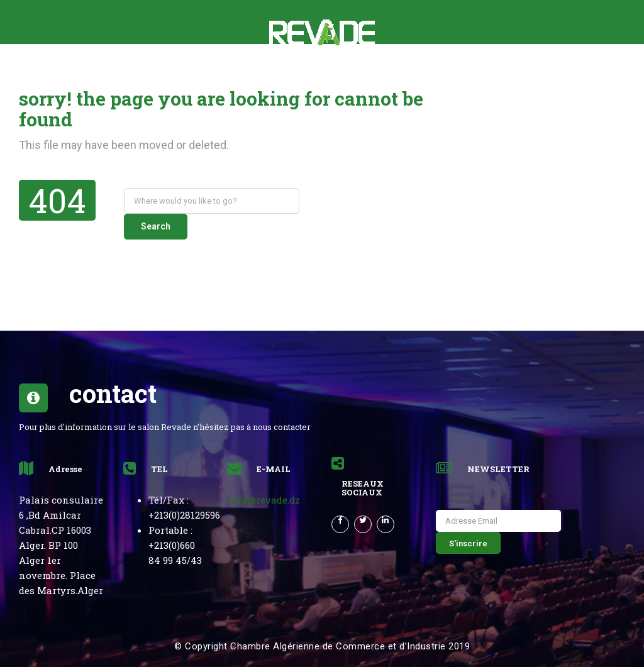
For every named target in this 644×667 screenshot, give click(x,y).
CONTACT (476, 66)
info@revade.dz (264, 474)
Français (536, 66)
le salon (108, 66)
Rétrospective (183, 66)
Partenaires (309, 66)
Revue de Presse (397, 66)
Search (332, 201)
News (249, 66)
